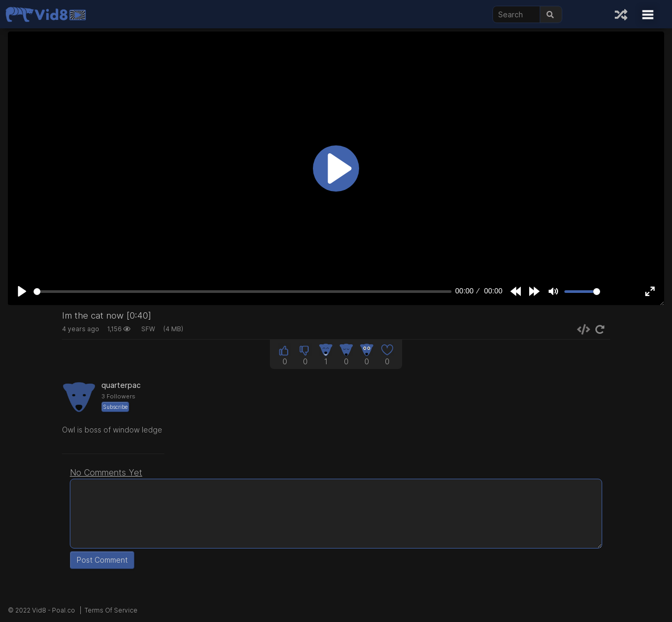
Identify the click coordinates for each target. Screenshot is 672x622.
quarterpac (121, 385)
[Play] (22, 291)
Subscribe (115, 407)
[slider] (243, 292)
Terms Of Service (111, 610)
